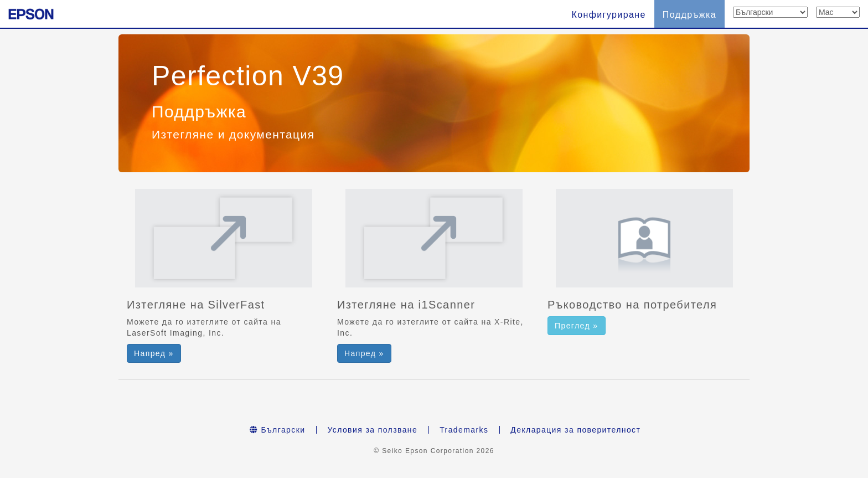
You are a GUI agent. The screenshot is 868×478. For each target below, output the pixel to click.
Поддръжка (689, 15)
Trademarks (464, 430)
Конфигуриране (608, 15)
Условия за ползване (372, 430)
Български (278, 430)
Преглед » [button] (577, 326)
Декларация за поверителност (575, 430)
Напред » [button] (154, 353)
